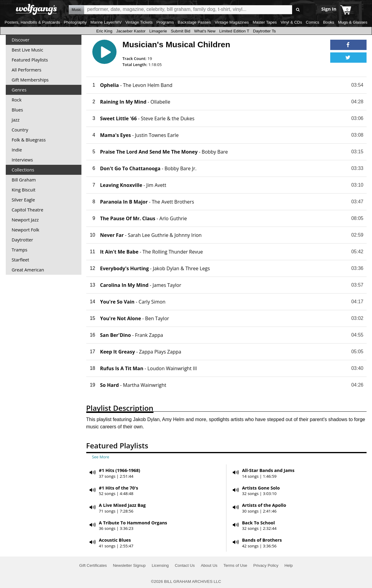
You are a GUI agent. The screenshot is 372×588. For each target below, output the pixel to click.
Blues (17, 110)
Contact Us (185, 565)
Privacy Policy (266, 565)
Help (289, 565)
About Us (209, 565)
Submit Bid (180, 31)
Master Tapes (265, 22)
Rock (17, 100)
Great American (28, 270)
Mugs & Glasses (353, 22)
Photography (75, 22)
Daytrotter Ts (264, 31)
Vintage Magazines (232, 22)
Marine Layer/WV (106, 22)
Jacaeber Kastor (131, 31)
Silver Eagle (23, 200)
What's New (205, 31)
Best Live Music (28, 50)
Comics (312, 22)
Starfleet (21, 260)
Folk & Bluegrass (29, 140)
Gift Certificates (93, 565)
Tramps (20, 250)
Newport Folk (26, 230)
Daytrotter (23, 240)
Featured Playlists (30, 60)
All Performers (27, 70)
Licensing (160, 565)
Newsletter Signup (129, 565)
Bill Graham (24, 180)
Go (298, 10)
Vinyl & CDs (291, 22)
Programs (165, 22)
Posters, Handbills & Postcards (32, 22)
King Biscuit (24, 190)
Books (329, 22)
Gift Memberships (30, 80)
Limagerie (158, 31)
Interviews (22, 160)
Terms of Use (235, 565)
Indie (17, 150)
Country (20, 130)
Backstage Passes (194, 22)
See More (101, 457)
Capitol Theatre (28, 210)
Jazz (16, 120)
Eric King (104, 31)
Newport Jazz (25, 220)
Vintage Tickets (139, 22)
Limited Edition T (234, 31)
